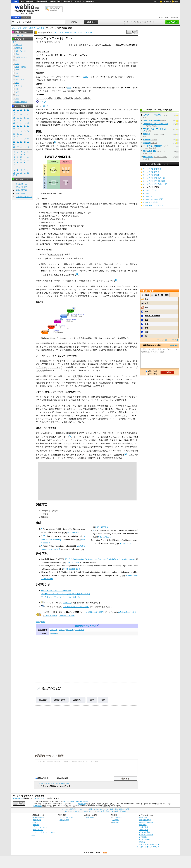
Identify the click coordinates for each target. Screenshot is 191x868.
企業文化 (113, 440)
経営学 (87, 125)
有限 (147, 324)
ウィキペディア (45, 32)
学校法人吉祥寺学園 (153, 316)
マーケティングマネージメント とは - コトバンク (62, 597)
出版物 (97, 88)
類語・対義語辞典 (27, 1)
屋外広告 (110, 88)
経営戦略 (45, 517)
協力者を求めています (127, 612)
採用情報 (115, 822)
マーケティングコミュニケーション (115, 361)
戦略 (49, 66)
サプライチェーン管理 (58, 422)
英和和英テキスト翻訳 (49, 756)
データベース (71, 386)
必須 (147, 320)
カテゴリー (88, 33)
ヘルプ (177, 1)
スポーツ (19, 86)
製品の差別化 (121, 149)
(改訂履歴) (82, 804)
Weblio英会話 (21, 187)
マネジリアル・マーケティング (155, 130)
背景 (147, 328)
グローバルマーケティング (113, 433)
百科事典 (41, 28)
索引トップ (59, 33)
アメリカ (54, 630)
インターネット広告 (58, 91)
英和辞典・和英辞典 (146, 822)
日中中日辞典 (55, 1)
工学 (17, 64)
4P (54, 66)
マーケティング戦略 (56, 254)
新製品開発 (81, 361)
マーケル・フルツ (150, 190)
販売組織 (147, 143)
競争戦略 (126, 136)
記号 (15, 175)
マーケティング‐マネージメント (155, 125)
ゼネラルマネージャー (54, 451)
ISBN (65, 532)
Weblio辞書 (38, 806)
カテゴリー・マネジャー (153, 115)
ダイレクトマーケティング (102, 77)
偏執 (103, 700)
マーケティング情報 (151, 120)
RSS (105, 853)
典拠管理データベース (85, 626)
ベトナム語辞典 (144, 839)
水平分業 (125, 66)
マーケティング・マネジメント (76, 55)
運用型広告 (79, 88)
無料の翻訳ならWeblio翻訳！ (55, 9)
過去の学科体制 (150, 151)
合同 (147, 303)
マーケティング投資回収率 (154, 181)
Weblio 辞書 (167, 1)
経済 (55, 612)
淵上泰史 (43, 700)
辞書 (15, 1)
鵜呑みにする (60, 700)
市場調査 (58, 98)
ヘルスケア (20, 80)
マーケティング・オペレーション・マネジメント (61, 412)
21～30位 (165, 295)
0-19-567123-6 (104, 537)
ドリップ (89, 88)
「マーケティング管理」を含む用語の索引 (53, 783)
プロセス (69, 364)
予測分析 (45, 514)
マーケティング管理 (44, 42)
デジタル (91, 66)
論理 (92, 700)
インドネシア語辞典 (146, 835)
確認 (147, 312)
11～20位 (155, 295)
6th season (148, 157)
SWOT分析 (44, 146)
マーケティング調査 (45, 98)
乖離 (147, 332)
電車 (17, 54)
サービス (59, 63)
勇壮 (147, 336)
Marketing (67, 603)
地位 (112, 149)
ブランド (40, 204)
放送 (103, 88)
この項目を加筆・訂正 (94, 612)
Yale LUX (54, 633)
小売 (67, 63)
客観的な (99, 455)
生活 (17, 76)
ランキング (78, 33)
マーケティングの (77, 119)
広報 (49, 80)
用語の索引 (69, 33)
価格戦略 (45, 63)
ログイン (155, 1)
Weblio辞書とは (39, 817)
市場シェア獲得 (90, 350)
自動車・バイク (21, 57)
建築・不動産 (21, 67)
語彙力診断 (20, 193)
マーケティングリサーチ (92, 143)
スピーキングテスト (24, 197)
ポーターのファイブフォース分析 (79, 139)
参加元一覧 (175, 17)
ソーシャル (101, 66)
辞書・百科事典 (29, 28)
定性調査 (78, 98)
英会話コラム (21, 184)
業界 (126, 440)
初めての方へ (164, 17)
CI (102, 63)
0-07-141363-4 (73, 562)
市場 (77, 455)
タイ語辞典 (143, 837)
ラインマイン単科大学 (152, 146)
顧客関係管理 (54, 409)
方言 (17, 99)
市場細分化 (41, 66)
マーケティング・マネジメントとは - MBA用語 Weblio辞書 (66, 594)
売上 (56, 347)
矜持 (147, 299)
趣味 (17, 83)
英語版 (86, 77)
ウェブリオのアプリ (67, 817)
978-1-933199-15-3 (72, 569)
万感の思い (78, 700)
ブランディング (48, 77)
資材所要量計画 (76, 419)
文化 (17, 73)
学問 (17, 70)
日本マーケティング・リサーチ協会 (56, 591)
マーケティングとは (45, 55)
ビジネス (19, 45)
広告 (38, 77)
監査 (45, 204)
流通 (52, 63)
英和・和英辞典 (42, 1)
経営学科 (147, 134)
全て (14, 42)
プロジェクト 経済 (67, 616)
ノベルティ (120, 88)
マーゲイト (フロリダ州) (153, 199)
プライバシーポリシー (41, 827)
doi (123, 575)
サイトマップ (38, 830)
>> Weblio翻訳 (173, 345)
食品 (17, 92)
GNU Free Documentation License (76, 802)
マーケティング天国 (151, 172)
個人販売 (118, 77)
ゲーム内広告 (132, 88)
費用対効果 (48, 400)
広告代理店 (77, 376)
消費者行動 (68, 98)
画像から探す (64, 820)
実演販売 (72, 91)
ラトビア (70, 630)
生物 (17, 89)
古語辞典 (78, 1)
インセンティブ (114, 406)
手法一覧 (58, 55)
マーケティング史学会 (152, 169)
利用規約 (36, 825)
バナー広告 (82, 91)
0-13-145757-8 (101, 527)
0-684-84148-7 (73, 532)
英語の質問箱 (21, 190)
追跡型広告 (41, 88)
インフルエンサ (114, 66)
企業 (130, 122)
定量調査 (87, 98)
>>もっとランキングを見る (168, 340)
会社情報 (115, 820)
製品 (38, 63)
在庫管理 (122, 419)
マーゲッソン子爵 (150, 202)
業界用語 (19, 48)
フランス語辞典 (144, 832)
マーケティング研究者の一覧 (155, 184)
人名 (17, 95)
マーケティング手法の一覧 (154, 178)
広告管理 (147, 140)
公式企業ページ (118, 817)
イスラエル (80, 630)
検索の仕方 (37, 820)
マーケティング (43, 51)
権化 (147, 307)
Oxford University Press (106, 534)
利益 (62, 347)
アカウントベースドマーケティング (71, 66)
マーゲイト (147, 196)
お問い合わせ (91, 817)
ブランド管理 (94, 63)
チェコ (62, 630)
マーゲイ (146, 193)
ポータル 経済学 (51, 616)
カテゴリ (43, 102)
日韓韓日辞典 (67, 1)
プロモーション (130, 63)
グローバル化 (41, 433)
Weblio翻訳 (143, 825)
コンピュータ (21, 51)
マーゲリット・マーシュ (153, 205)
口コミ (91, 91)
